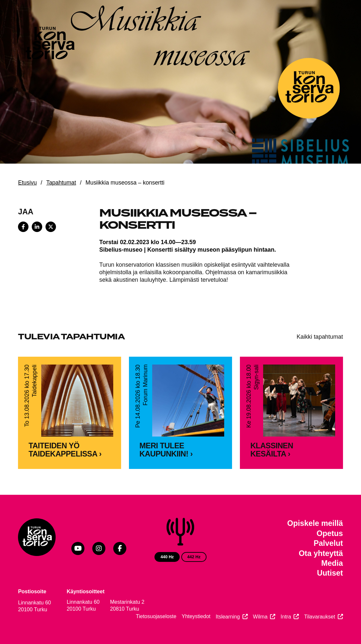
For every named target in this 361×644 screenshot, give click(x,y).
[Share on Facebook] (23, 227)
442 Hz (194, 557)
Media (332, 563)
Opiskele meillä (315, 523)
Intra (286, 617)
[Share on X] (51, 227)
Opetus (330, 533)
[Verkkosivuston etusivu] (49, 45)
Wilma (260, 617)
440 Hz (167, 557)
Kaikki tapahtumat (320, 337)
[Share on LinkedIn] (37, 227)
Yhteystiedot (196, 616)
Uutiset (330, 573)
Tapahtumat (61, 183)
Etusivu (27, 183)
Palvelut (328, 543)
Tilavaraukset (320, 617)
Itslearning (228, 617)
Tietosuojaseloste (156, 616)
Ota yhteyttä (321, 553)
